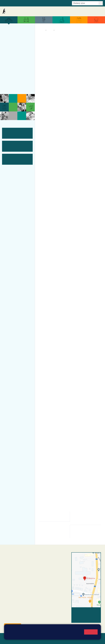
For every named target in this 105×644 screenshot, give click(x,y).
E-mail (37, 3)
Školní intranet (17, 3)
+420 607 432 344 (58, 570)
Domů (42, 30)
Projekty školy (13, 44)
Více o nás (11, 30)
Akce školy (41, 11)
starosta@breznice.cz (19, 620)
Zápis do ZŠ (17, 55)
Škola (50, 30)
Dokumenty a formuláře (72, 11)
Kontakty (98, 11)
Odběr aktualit (48, 3)
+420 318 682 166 (58, 573)
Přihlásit (8, 640)
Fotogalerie (11, 76)
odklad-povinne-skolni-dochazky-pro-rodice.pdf (52, 516)
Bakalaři (6, 3)
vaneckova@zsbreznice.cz (57, 247)
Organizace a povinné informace (16, 37)
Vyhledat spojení (92, 611)
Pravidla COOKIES (43, 640)
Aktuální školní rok (54, 11)
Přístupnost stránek (23, 640)
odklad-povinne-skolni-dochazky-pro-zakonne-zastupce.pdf (86, 518)
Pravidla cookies (67, 636)
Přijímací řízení (14, 60)
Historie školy (13, 87)
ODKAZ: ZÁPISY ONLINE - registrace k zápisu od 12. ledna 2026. (68, 237)
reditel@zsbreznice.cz (53, 559)
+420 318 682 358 (49, 557)
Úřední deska (87, 11)
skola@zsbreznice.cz (53, 576)
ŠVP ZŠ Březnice (15, 66)
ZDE (95, 340)
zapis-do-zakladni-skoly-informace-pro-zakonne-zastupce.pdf (53, 531)
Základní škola (13, 11)
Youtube (60, 3)
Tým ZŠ (9, 71)
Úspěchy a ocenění (16, 50)
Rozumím (91, 632)
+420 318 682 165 (59, 568)
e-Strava (29, 3)
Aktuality (31, 11)
